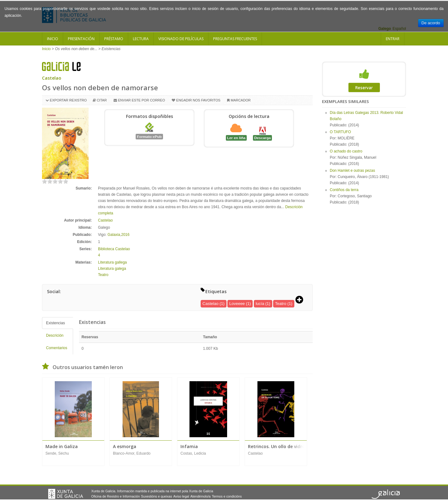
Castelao (52, 78)
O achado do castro (346, 151)
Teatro (103, 275)
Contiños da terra (344, 190)
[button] (301, 300)
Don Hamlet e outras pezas (352, 171)
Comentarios (57, 348)
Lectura (141, 39)
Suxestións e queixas (156, 496)
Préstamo (114, 39)
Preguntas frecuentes (235, 39)
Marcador (240, 100)
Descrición (55, 335)
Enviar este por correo (141, 100)
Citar (102, 100)
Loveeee (237, 304)
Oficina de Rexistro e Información (115, 496)
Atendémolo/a (201, 496)
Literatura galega (112, 269)
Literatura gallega (112, 262)
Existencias (56, 323)
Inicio (53, 39)
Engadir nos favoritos (198, 100)
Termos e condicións (227, 496)
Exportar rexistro (68, 100)
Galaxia (114, 235)
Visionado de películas (181, 39)
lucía (260, 304)
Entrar (393, 39)
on (44, 181)
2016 (126, 235)
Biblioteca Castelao (114, 249)
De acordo (431, 23)
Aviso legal (181, 496)
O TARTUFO (340, 132)
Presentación (81, 39)
